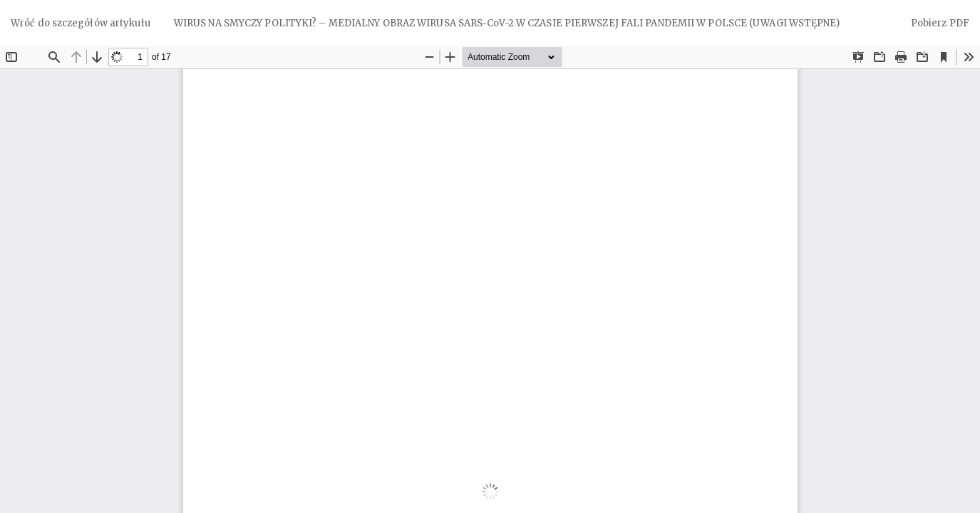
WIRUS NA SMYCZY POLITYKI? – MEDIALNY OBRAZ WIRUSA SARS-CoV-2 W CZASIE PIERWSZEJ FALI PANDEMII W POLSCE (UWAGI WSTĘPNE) (507, 23)
